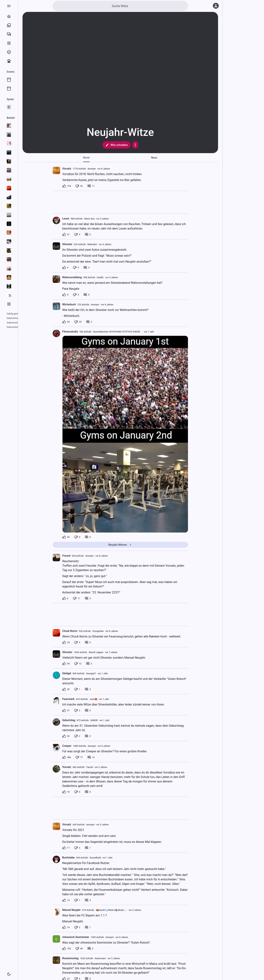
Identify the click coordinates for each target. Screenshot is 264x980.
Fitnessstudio (85, 332)
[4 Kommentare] (103, 900)
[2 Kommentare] (101, 268)
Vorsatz (82, 169)
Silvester (82, 244)
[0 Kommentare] (103, 235)
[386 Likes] (81, 757)
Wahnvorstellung (87, 277)
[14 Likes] (81, 927)
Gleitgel (82, 673)
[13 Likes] (81, 900)
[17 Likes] (81, 848)
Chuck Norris (85, 631)
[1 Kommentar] (103, 848)
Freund (81, 556)
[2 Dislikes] (92, 711)
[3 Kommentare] (104, 322)
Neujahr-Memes (135, 545)
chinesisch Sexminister (91, 937)
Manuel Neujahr (86, 910)
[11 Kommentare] (106, 186)
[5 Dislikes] (92, 235)
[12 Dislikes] (93, 664)
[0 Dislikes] (92, 537)
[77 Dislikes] (94, 757)
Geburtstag (84, 720)
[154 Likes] (81, 186)
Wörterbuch (84, 304)
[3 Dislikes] (91, 295)
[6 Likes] (80, 598)
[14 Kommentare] (106, 757)
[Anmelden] (216, 6)
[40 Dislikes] (94, 949)
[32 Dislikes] (94, 186)
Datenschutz (13, 318)
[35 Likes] (81, 537)
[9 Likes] (80, 268)
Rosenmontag (85, 958)
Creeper (82, 746)
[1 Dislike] (92, 689)
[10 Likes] (81, 792)
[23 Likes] (81, 642)
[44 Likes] (81, 664)
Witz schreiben (131, 145)
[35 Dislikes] (93, 322)
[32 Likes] (81, 689)
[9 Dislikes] (91, 268)
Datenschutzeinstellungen (20, 323)
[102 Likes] (81, 949)
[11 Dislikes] (91, 598)
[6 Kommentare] (103, 792)
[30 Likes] (81, 736)
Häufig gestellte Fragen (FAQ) (21, 314)
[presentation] (71, 170)
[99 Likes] (81, 322)
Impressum (27, 318)
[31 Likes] (81, 235)
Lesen (81, 219)
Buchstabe (83, 858)
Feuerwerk (83, 699)
